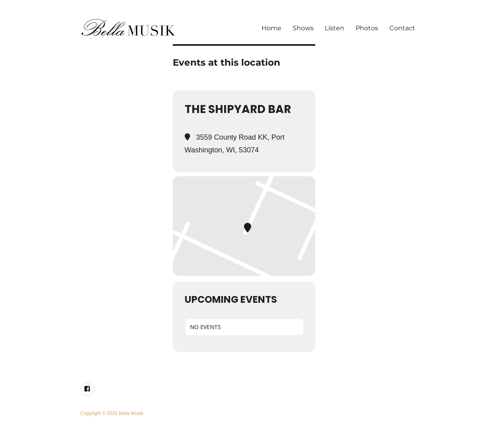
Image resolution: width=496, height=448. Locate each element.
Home (271, 28)
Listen (335, 28)
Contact (402, 28)
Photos (367, 28)
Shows (303, 28)
